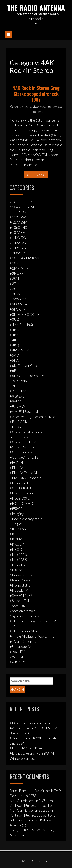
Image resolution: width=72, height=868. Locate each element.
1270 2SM (20, 222)
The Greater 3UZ (25, 631)
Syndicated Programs (28, 616)
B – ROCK (20, 422)
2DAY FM (19, 253)
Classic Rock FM (24, 442)
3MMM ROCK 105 (26, 314)
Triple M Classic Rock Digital (34, 636)
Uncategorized (23, 646)
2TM (16, 284)
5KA (15, 360)
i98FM (17, 508)
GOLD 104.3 (21, 488)
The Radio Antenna (36, 8)
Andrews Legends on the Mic (33, 417)
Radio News (21, 580)
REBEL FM (20, 590)
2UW (16, 294)
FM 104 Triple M (25, 473)
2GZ (15, 263)
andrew (40, 107)
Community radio (25, 452)
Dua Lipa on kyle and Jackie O (34, 723)
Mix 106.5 (19, 560)
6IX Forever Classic (26, 366)
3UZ (15, 319)
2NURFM (19, 273)
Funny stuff (20, 483)
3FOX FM (19, 309)
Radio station (22, 585)
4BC (15, 330)
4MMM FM (21, 350)
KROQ (17, 549)
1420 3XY (19, 238)
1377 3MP (20, 232)
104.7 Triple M (23, 207)
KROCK (18, 544)
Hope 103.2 (21, 498)
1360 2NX (20, 227)
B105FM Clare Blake (28, 748)
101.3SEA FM (22, 202)
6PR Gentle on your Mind (31, 376)
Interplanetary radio (27, 519)
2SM (16, 279)
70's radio (19, 381)
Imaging (18, 514)
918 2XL (18, 396)
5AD (16, 355)
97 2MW (19, 406)
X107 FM (19, 662)
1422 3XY (19, 243)
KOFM (17, 539)
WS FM (18, 657)
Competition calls (25, 457)
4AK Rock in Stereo (26, 325)
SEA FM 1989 (22, 595)
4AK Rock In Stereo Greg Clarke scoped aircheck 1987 (36, 94)
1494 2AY (19, 248)
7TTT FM (19, 391)
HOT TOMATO (23, 503)
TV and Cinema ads (26, 641)
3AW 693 (19, 299)
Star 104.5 (20, 606)
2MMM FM (21, 268)
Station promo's (24, 611)
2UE (15, 289)
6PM (16, 370)
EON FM (19, 462)
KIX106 (18, 534)
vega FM (19, 652)
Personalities (22, 575)
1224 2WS (20, 217)
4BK (15, 335)
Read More (36, 175)
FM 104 (18, 468)
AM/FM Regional (25, 411)
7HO (16, 386)
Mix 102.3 (19, 555)
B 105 (16, 427)
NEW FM (19, 565)
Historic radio (22, 493)
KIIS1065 (19, 529)
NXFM (17, 570)
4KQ (16, 345)
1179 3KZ (19, 212)
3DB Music (20, 304)
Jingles (17, 524)
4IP (15, 340)
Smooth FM (21, 601)
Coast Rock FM (23, 447)
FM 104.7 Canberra (27, 478)
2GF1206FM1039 (26, 258)
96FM (17, 401)
